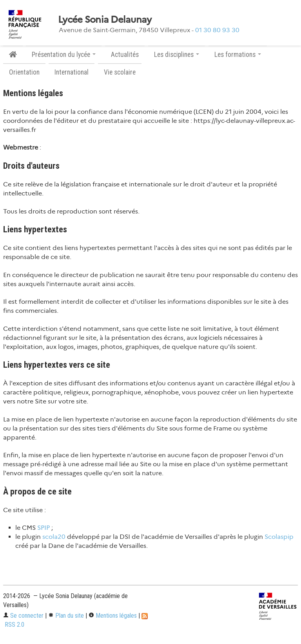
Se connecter (23, 616)
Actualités (125, 55)
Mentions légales (113, 616)
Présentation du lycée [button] (64, 55)
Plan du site (66, 616)
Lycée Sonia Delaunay (105, 20)
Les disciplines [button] (177, 55)
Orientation (24, 72)
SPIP (44, 528)
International (72, 72)
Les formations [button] (238, 55)
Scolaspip (279, 537)
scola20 (54, 537)
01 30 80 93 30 (217, 30)
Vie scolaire (120, 72)
